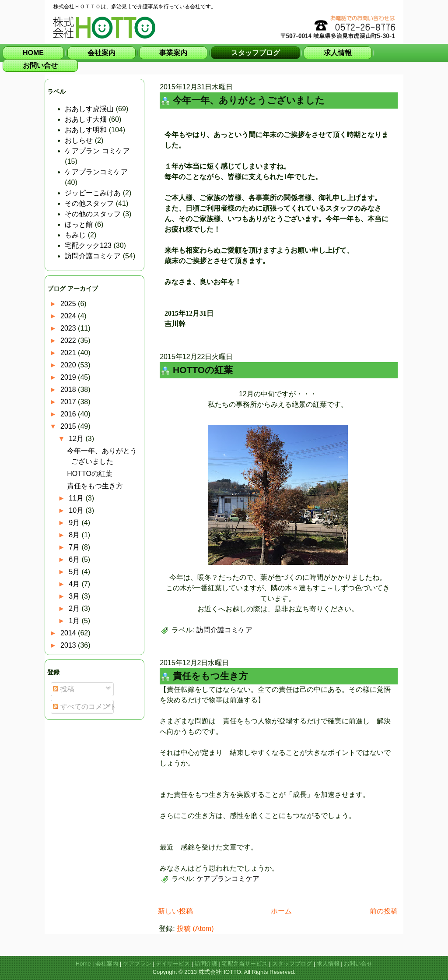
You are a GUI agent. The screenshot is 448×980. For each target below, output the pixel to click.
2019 (69, 377)
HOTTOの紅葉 (90, 474)
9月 (75, 523)
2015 (69, 426)
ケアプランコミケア (96, 172)
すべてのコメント (84, 707)
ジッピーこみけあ (93, 193)
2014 (69, 633)
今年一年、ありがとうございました (249, 100)
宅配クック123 (88, 245)
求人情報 (328, 964)
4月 (75, 584)
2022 (69, 340)
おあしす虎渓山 (89, 109)
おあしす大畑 (86, 119)
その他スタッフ (89, 203)
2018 (69, 390)
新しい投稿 (175, 911)
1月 (75, 621)
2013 (69, 645)
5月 (75, 572)
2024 (69, 316)
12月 (77, 439)
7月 (75, 547)
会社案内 (107, 964)
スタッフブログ (292, 964)
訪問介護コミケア (93, 256)
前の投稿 (384, 911)
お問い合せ (358, 964)
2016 (69, 414)
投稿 (63, 689)
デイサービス (173, 964)
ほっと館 (79, 224)
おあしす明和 (86, 130)
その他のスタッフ (93, 214)
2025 (69, 304)
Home (83, 964)
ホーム (281, 911)
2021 (69, 353)
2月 (75, 608)
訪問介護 (206, 964)
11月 (77, 498)
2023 (69, 328)
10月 (77, 510)
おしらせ (79, 140)
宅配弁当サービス (245, 964)
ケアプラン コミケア (97, 151)
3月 (75, 596)
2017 (69, 402)
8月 (75, 535)
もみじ (75, 235)
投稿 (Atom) (195, 929)
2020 (69, 365)
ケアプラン (137, 964)
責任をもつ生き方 (95, 486)
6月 (75, 559)
